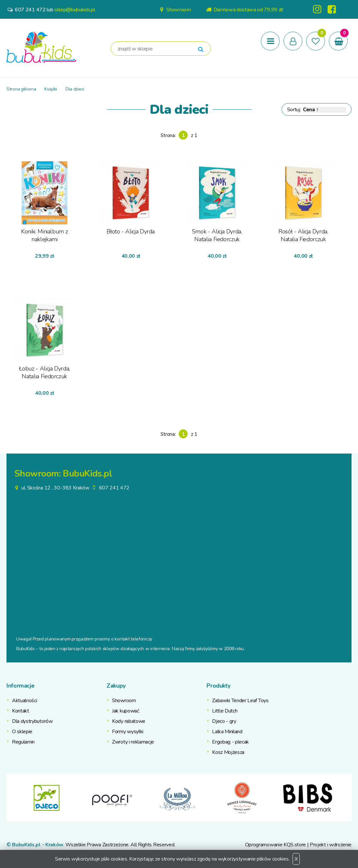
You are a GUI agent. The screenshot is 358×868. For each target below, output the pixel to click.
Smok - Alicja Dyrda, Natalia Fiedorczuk (217, 235)
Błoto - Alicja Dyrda (131, 231)
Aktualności (24, 701)
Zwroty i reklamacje (133, 742)
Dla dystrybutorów (32, 721)
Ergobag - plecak (230, 742)
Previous (11, 798)
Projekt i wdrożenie (331, 845)
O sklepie (22, 732)
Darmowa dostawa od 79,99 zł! (244, 10)
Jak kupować (125, 711)
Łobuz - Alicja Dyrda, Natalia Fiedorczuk (45, 372)
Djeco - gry (224, 721)
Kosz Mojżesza (228, 752)
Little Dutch (225, 711)
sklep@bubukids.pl (75, 10)
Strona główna (21, 89)
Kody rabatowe (129, 721)
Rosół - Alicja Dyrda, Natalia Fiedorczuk (303, 235)
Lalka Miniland (227, 732)
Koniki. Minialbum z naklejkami (44, 235)
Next (347, 798)
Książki (51, 89)
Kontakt (21, 711)
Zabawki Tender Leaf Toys (240, 701)
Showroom (174, 10)
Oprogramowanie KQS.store (275, 845)
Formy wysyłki (128, 732)
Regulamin (23, 742)
